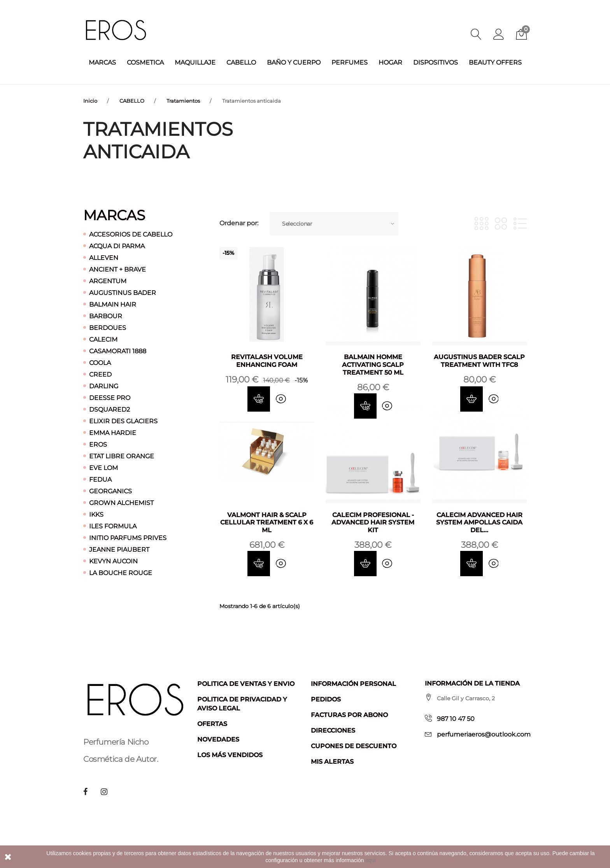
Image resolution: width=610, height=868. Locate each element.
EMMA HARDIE (113, 432)
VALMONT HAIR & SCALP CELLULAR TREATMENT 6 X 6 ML (267, 522)
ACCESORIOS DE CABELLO (131, 234)
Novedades (218, 739)
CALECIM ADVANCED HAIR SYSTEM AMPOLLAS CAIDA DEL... (479, 522)
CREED (100, 374)
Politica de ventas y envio (246, 683)
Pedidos (326, 699)
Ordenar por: (239, 223)
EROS (98, 444)
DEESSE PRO (110, 397)
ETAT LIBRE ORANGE (122, 456)
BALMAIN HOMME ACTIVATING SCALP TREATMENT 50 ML (373, 364)
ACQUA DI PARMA (117, 246)
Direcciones (333, 730)
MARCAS (102, 62)
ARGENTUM (108, 281)
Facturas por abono (349, 715)
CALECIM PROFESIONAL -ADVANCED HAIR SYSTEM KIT (373, 522)
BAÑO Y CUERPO (294, 62)
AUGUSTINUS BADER (123, 292)
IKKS (96, 514)
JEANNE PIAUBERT (119, 549)
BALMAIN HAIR (113, 304)
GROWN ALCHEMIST (121, 502)
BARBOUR (106, 316)
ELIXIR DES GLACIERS (123, 421)
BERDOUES (108, 327)
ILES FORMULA (113, 526)
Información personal (353, 683)
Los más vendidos (230, 755)
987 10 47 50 (456, 718)
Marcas (114, 215)
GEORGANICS (110, 491)
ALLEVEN (104, 257)
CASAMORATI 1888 (118, 351)
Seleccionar (297, 223)
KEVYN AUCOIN (113, 561)
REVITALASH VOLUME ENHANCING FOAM (267, 360)
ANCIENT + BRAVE (117, 269)
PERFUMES (350, 62)
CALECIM (103, 339)
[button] (499, 35)
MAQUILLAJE (195, 62)
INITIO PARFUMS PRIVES (128, 537)
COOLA (100, 362)
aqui (370, 860)
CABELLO (241, 62)
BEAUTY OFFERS (495, 62)
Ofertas (212, 723)
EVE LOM (103, 467)
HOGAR (390, 62)
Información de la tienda (472, 683)
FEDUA (100, 479)
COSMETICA (145, 62)
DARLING (104, 386)
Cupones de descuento (354, 746)
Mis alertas (332, 761)
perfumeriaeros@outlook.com (484, 734)
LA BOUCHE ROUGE (121, 573)
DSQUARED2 (110, 409)
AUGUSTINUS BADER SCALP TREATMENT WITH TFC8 (479, 360)
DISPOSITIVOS (436, 62)
